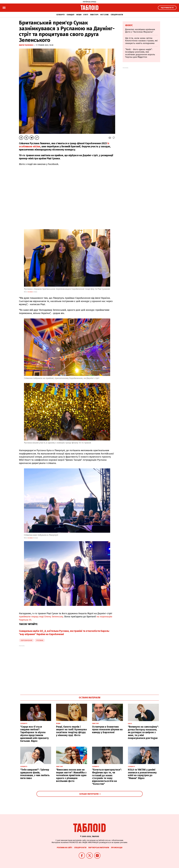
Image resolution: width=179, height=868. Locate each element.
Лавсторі (94, 15)
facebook (30, 292)
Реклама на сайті (64, 848)
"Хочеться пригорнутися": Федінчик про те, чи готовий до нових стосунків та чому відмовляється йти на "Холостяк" (107, 777)
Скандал (70, 15)
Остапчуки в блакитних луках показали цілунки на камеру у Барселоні (107, 730)
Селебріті (60, 15)
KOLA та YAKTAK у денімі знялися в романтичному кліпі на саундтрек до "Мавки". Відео (142, 774)
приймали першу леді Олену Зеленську (41, 617)
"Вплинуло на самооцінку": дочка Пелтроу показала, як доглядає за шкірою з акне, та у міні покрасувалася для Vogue (143, 732)
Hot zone (104, 15)
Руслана (40, 640)
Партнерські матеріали (99, 848)
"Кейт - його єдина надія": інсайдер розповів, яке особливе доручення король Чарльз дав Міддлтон (140, 53)
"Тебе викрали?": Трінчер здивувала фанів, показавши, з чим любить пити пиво (35, 774)
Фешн (79, 15)
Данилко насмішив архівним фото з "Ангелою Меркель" (140, 31)
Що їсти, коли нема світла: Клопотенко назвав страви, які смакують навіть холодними (141, 41)
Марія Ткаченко (26, 45)
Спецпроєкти (117, 15)
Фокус (129, 25)
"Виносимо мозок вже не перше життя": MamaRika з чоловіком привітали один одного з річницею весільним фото (71, 775)
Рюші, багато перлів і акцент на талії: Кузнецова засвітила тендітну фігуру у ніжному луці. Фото (71, 731)
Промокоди (117, 848)
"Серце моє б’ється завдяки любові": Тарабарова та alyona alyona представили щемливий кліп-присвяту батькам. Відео (34, 734)
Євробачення (26, 640)
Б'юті (86, 15)
